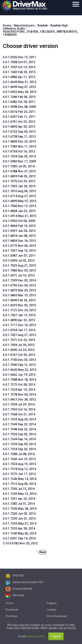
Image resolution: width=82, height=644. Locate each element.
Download (12, 610)
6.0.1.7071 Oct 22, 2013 (19, 340)
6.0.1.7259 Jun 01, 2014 (19, 519)
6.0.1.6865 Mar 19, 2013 (19, 295)
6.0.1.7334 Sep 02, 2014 (19, 449)
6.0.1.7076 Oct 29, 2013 (19, 181)
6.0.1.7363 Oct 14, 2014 (19, 67)
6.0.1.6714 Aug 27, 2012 (19, 196)
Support (52, 603)
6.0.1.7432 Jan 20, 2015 (19, 186)
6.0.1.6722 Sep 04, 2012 (19, 132)
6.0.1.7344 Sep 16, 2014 (19, 439)
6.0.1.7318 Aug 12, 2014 (19, 469)
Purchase (12, 616)
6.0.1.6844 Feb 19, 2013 (19, 226)
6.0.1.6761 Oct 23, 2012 (19, 122)
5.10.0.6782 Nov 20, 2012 (20, 543)
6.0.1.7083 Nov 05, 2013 (19, 270)
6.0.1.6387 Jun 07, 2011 (19, 256)
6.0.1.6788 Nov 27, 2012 (19, 171)
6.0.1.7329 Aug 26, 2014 (19, 419)
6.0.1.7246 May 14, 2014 (20, 479)
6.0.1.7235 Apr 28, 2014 (19, 528)
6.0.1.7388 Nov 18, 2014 (19, 380)
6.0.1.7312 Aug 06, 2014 (19, 484)
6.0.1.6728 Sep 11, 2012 (19, 137)
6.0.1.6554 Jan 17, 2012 (19, 330)
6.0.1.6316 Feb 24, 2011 (19, 112)
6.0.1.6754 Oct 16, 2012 (19, 151)
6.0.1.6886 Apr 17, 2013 (19, 77)
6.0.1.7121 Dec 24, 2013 (19, 310)
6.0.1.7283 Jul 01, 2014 (19, 504)
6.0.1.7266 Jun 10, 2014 (19, 459)
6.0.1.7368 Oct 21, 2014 (19, 414)
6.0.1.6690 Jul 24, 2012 (19, 350)
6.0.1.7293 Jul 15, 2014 (19, 489)
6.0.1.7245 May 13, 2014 (20, 494)
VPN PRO (15, 576)
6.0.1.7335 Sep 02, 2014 (19, 434)
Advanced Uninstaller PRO (25, 582)
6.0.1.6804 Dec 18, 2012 (19, 241)
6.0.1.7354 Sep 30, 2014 (19, 156)
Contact (52, 610)
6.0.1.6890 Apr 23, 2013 (19, 320)
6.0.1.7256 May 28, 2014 (20, 509)
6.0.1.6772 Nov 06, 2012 (19, 246)
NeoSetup (15, 595)
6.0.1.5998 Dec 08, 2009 (19, 107)
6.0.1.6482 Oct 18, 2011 (19, 102)
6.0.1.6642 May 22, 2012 (20, 370)
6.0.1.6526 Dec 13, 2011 (19, 57)
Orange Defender (19, 589)
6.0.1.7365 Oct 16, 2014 (19, 409)
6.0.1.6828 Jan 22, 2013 (19, 211)
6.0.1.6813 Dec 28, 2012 (19, 399)
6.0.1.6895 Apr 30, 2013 (19, 127)
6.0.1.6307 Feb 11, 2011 (19, 117)
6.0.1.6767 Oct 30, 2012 (19, 355)
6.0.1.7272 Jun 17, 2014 (19, 474)
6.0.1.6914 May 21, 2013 (20, 216)
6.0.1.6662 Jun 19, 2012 (19, 375)
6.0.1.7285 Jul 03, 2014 (19, 166)
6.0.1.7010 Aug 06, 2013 (19, 191)
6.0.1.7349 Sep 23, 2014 (19, 424)
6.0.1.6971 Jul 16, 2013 (19, 275)
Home (9, 603)
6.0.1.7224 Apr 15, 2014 (19, 390)
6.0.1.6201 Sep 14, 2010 (19, 538)
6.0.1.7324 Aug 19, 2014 (19, 464)
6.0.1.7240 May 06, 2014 (20, 533)
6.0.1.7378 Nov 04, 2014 (19, 395)
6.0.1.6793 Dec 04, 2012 (19, 285)
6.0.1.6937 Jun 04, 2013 (19, 231)
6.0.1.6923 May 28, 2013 (20, 92)
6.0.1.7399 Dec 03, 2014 (19, 280)
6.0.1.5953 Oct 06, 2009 (19, 221)
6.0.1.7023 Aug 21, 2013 (19, 266)
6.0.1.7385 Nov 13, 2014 (19, 206)
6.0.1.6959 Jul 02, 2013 (19, 261)
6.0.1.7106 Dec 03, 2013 (19, 360)
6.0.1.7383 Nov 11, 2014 (19, 146)
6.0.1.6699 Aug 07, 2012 (19, 87)
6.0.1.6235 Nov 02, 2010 (19, 305)
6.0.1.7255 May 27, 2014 (20, 524)
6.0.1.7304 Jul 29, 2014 (19, 404)
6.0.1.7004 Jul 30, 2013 (19, 345)
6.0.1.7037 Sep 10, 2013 (19, 251)
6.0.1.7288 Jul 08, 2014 (19, 454)
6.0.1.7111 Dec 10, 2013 (19, 325)
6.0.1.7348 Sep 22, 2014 (19, 429)
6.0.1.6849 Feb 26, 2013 (19, 300)
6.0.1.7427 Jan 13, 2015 (19, 315)
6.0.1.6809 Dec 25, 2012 (19, 141)
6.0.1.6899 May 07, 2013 (20, 201)
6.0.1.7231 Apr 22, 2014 (19, 499)
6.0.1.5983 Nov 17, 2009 (19, 161)
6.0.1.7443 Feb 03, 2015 (19, 72)
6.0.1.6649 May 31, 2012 (20, 82)
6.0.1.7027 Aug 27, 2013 (19, 335)
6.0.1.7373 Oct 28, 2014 (19, 385)
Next (43, 552)
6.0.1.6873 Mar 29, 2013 (19, 290)
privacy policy (36, 636)
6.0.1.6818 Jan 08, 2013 (19, 236)
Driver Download (57, 616)
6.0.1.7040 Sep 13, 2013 (19, 365)
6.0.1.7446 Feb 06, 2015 (19, 97)
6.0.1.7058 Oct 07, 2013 (19, 62)
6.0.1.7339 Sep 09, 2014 (19, 444)
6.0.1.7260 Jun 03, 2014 (19, 514)
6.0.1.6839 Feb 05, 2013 (19, 176)
